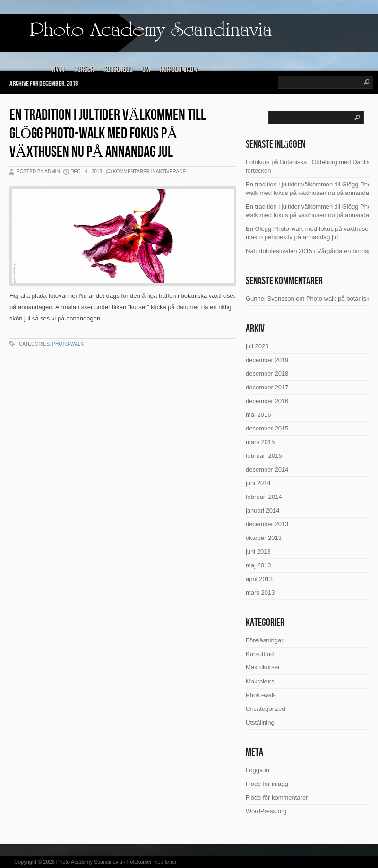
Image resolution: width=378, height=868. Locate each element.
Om (146, 70)
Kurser (84, 70)
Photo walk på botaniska (339, 299)
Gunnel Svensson (270, 299)
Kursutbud (118, 70)
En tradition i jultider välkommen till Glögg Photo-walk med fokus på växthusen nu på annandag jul (108, 134)
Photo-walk (68, 344)
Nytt (58, 70)
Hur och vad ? (179, 70)
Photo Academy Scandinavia (89, 862)
